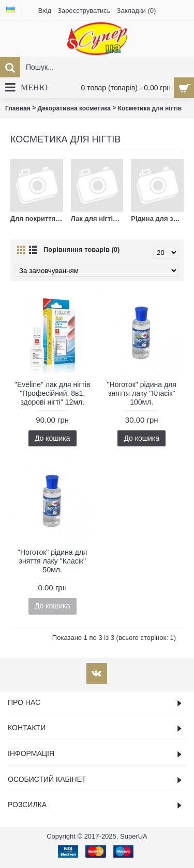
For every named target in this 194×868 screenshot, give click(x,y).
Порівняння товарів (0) (81, 250)
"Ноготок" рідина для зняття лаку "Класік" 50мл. (52, 561)
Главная (18, 108)
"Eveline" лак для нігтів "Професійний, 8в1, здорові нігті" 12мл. (52, 393)
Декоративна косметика (74, 108)
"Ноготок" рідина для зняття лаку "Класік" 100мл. (142, 393)
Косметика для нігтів (150, 108)
